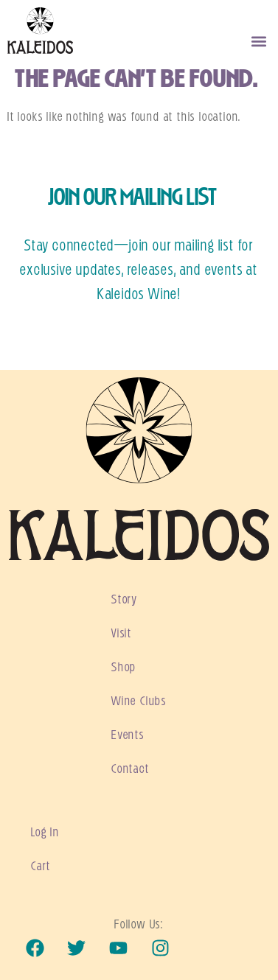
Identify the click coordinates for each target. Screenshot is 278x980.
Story (124, 600)
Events (128, 735)
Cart (41, 867)
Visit (122, 634)
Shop (124, 668)
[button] (258, 42)
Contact (131, 769)
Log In (45, 833)
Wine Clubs (139, 701)
